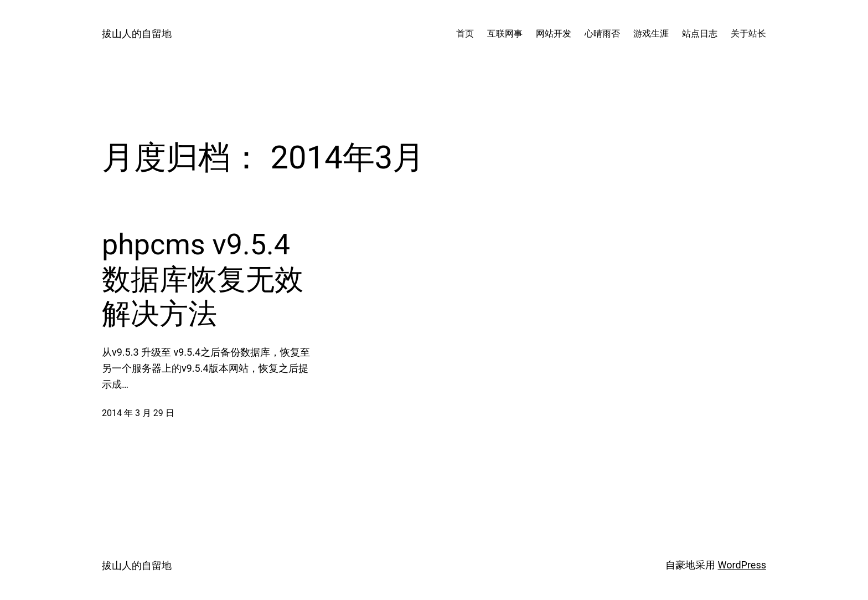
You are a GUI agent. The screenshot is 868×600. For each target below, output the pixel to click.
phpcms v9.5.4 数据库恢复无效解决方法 (203, 279)
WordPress (742, 565)
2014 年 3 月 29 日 (138, 413)
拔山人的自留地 (137, 34)
